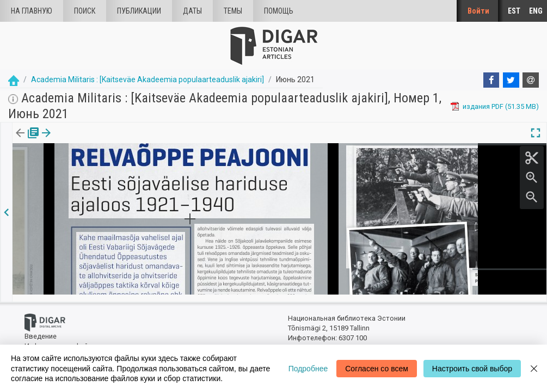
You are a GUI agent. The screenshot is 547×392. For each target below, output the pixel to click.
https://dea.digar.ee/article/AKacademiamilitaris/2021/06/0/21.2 (115, 183)
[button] (89, 140)
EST (514, 11)
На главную (32, 11)
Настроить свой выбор (472, 369)
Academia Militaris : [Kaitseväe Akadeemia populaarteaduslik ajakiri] (147, 79)
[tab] (26, 141)
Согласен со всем (377, 369)
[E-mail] (531, 80)
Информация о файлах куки (70, 339)
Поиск (85, 11)
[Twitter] (511, 80)
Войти (478, 11)
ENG (536, 11)
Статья (72, 140)
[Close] (534, 368)
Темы (233, 11)
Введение (41, 330)
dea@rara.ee (308, 341)
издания (26, 140)
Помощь (279, 11)
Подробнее (308, 369)
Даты (192, 11)
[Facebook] (491, 80)
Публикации (139, 11)
